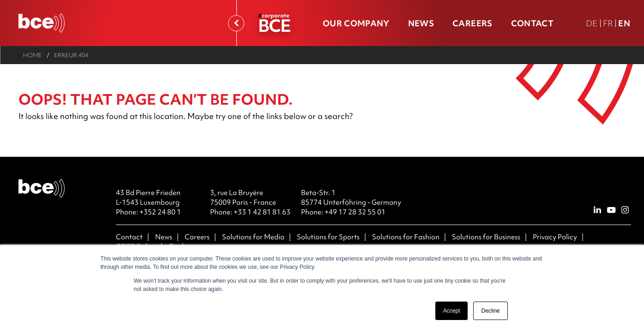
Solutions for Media (253, 237)
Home (33, 55)
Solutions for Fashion (406, 237)
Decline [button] (490, 311)
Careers (472, 23)
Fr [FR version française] (608, 23)
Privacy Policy (555, 237)
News (421, 23)
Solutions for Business (486, 237)
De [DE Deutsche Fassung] (592, 23)
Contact (532, 23)
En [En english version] (624, 23)
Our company (356, 23)
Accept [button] (452, 311)
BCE (274, 25)
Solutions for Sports (328, 237)
